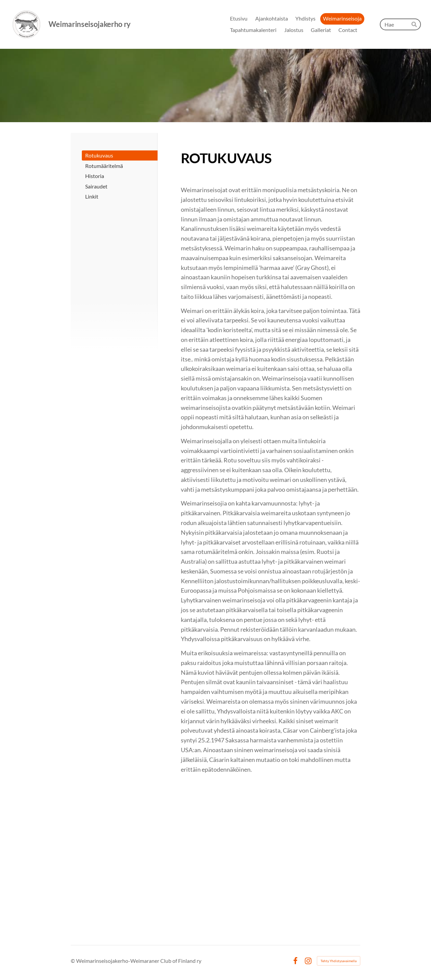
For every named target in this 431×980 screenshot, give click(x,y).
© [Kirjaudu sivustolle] (73, 961)
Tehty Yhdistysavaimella (339, 961)
